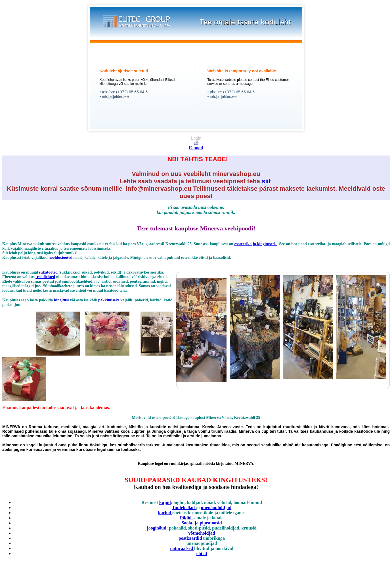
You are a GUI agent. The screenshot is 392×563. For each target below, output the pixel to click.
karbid (165, 513)
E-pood (196, 148)
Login (196, 138)
